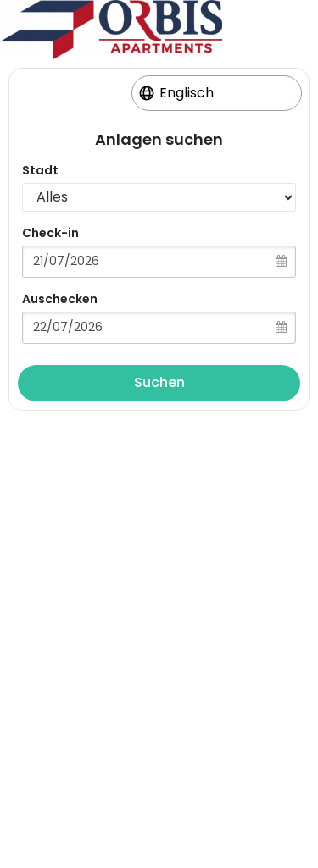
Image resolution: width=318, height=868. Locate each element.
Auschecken (60, 299)
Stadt (40, 170)
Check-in (50, 233)
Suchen (159, 382)
